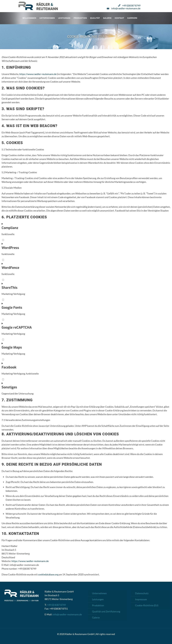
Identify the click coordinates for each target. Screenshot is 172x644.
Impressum (141, 599)
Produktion (98, 605)
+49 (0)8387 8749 (129, 5)
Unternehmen (99, 593)
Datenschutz (142, 593)
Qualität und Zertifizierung (106, 611)
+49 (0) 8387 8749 (56, 605)
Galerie (96, 617)
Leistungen (98, 599)
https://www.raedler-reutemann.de (38, 74)
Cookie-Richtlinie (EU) (147, 605)
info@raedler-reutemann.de (124, 8)
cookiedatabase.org (48, 574)
